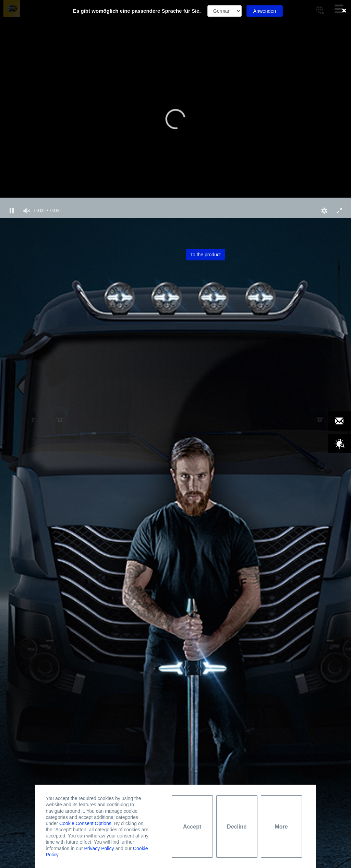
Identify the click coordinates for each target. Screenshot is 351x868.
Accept (192, 827)
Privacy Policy (99, 848)
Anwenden (265, 11)
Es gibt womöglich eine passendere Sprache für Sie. (137, 11)
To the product (205, 255)
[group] (27, 211)
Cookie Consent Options (85, 823)
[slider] (175, 200)
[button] (175, 119)
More (281, 827)
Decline (237, 827)
